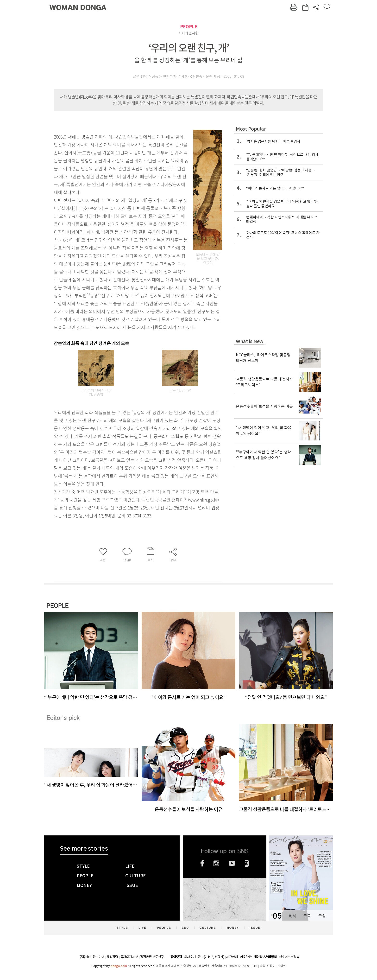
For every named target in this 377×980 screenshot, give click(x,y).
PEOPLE (189, 27)
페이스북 (202, 863)
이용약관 (246, 957)
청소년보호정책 (289, 957)
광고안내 (99, 957)
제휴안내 (232, 957)
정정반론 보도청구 (152, 957)
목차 (292, 916)
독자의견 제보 (129, 957)
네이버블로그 (247, 863)
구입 (322, 916)
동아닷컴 (176, 957)
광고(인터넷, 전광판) (211, 957)
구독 (307, 916)
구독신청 (85, 957)
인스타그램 (216, 863)
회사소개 (190, 957)
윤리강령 (112, 957)
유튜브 (232, 863)
